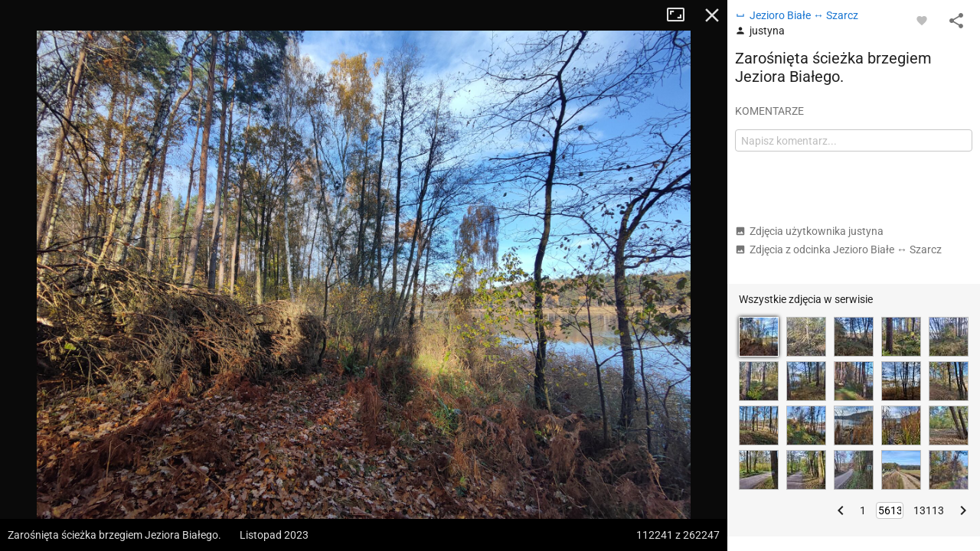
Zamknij (712, 15)
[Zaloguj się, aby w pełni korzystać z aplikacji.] (922, 20)
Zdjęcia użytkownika (809, 231)
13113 (929, 510)
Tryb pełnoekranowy (681, 15)
